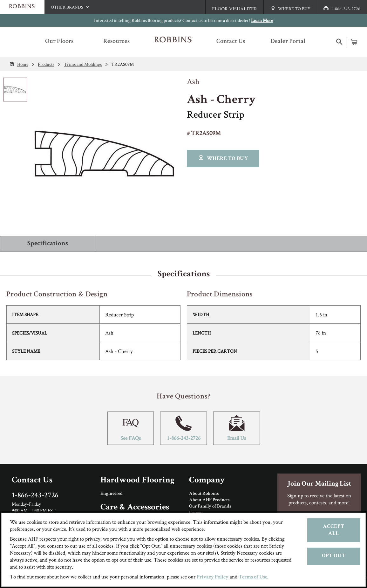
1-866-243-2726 (183, 428)
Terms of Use (253, 577)
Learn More (262, 20)
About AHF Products (209, 500)
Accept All (333, 530)
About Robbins (204, 494)
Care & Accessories (135, 508)
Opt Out (334, 556)
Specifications (48, 244)
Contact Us (32, 481)
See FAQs (131, 428)
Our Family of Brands (210, 507)
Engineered (112, 494)
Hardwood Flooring (137, 481)
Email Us (237, 428)
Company (207, 481)
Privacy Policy (213, 577)
